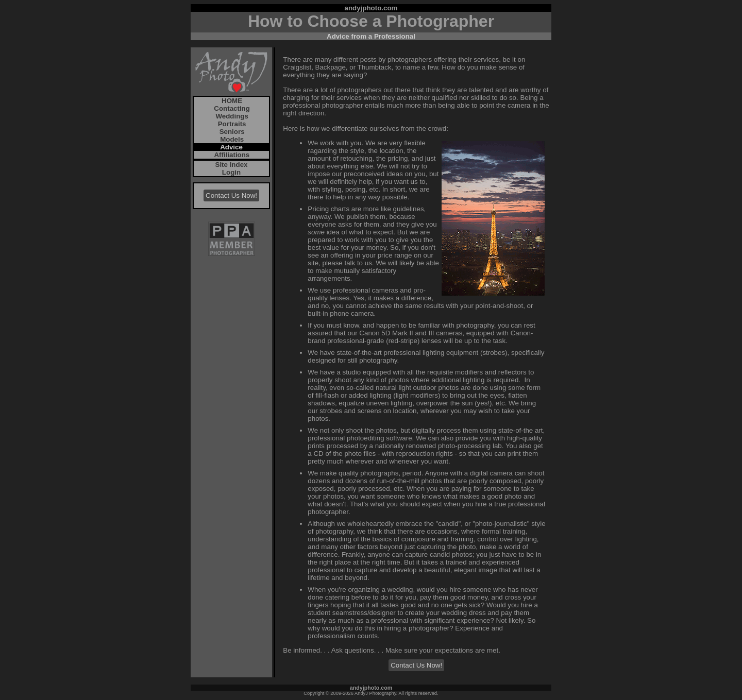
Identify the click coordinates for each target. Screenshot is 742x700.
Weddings (231, 116)
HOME (231, 101)
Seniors (231, 132)
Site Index (232, 165)
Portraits (231, 124)
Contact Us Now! (231, 195)
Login (231, 172)
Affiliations (231, 155)
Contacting (231, 108)
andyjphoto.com (371, 8)
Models (231, 139)
